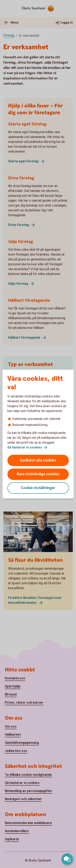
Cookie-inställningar (38, 488)
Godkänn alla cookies (38, 460)
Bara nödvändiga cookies (38, 474)
